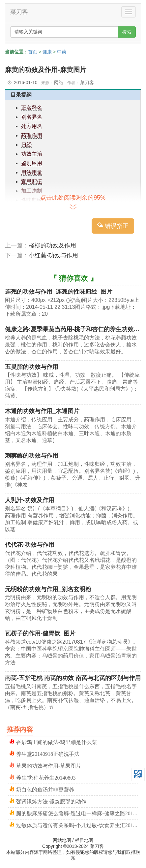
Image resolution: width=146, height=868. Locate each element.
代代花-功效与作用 (30, 545)
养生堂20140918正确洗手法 (48, 753)
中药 (62, 52)
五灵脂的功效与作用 (32, 367)
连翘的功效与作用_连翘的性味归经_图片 (59, 292)
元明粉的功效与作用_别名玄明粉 (48, 589)
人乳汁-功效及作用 (30, 500)
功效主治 (32, 154)
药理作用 (32, 135)
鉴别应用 (32, 163)
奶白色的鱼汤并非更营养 (45, 789)
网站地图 (62, 840)
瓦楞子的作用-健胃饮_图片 (40, 633)
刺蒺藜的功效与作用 (32, 456)
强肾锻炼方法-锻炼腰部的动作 (51, 801)
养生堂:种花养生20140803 (46, 777)
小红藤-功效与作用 (53, 255)
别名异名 (32, 117)
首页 (33, 52)
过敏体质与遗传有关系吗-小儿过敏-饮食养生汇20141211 (77, 825)
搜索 (127, 32)
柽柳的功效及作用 (52, 245)
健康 (47, 52)
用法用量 (32, 172)
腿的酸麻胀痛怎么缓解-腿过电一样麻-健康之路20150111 (77, 813)
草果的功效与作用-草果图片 (49, 765)
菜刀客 (19, 12)
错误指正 (113, 226)
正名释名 (32, 108)
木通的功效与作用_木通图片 (42, 411)
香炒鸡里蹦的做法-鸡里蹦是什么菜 (57, 741)
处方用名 (32, 126)
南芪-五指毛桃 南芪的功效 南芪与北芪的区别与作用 (73, 678)
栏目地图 (84, 840)
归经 (26, 145)
